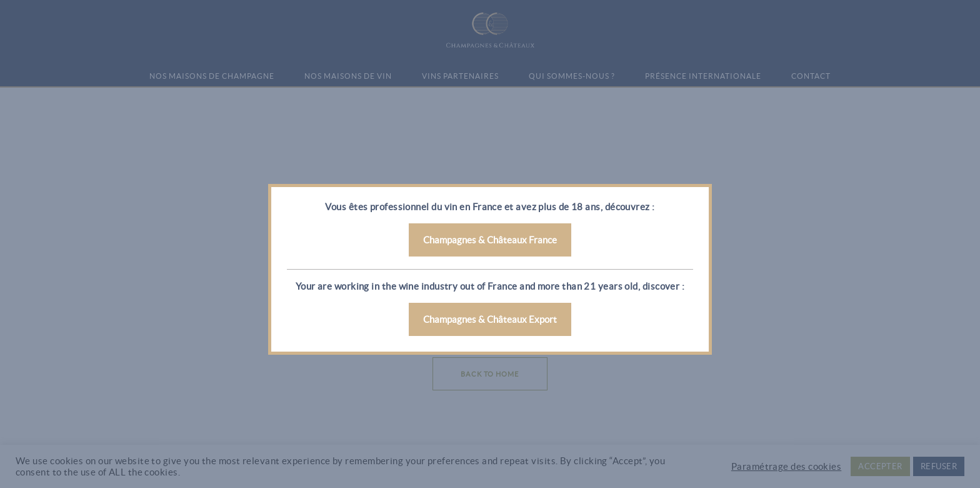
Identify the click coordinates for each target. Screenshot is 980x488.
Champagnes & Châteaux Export (490, 319)
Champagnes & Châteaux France (490, 240)
